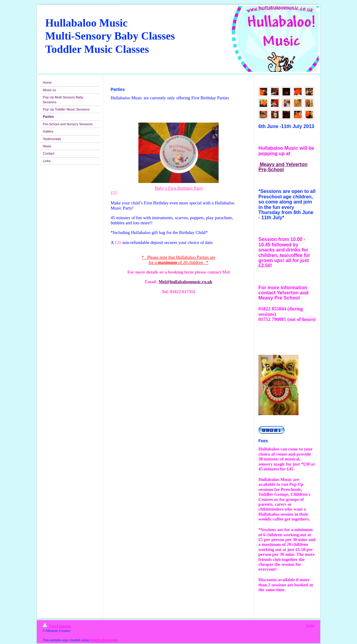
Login (310, 625)
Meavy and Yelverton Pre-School (283, 167)
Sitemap (65, 626)
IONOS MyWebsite (104, 640)
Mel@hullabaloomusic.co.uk (185, 282)
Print (50, 626)
